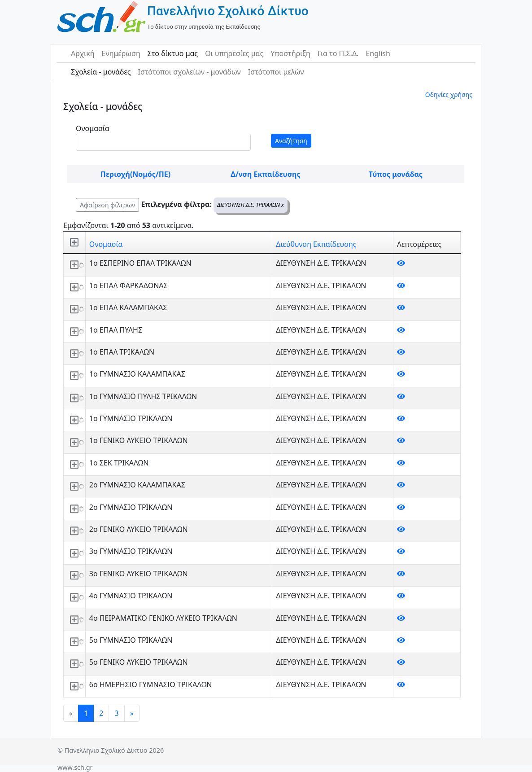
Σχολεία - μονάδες (101, 72)
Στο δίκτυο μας (173, 53)
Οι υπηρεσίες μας (234, 53)
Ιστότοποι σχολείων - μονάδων (189, 72)
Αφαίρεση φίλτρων (107, 205)
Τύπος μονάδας (396, 174)
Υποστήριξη (290, 53)
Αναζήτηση (291, 141)
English (378, 53)
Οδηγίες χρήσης (449, 94)
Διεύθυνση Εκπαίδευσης (316, 244)
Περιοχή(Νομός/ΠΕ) (135, 174)
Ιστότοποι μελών (276, 72)
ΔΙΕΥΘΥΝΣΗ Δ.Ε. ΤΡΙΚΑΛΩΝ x (251, 205)
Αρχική (83, 53)
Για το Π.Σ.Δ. (338, 53)
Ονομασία (93, 128)
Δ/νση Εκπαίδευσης (265, 174)
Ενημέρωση (121, 53)
